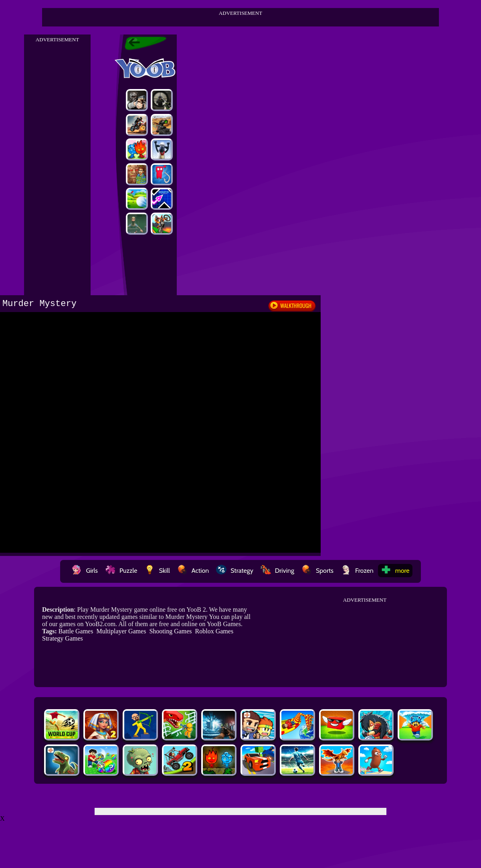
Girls (85, 571)
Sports (317, 571)
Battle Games (76, 631)
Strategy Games (63, 638)
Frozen (357, 571)
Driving (277, 571)
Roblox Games (214, 631)
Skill (157, 571)
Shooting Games (170, 631)
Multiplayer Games (121, 631)
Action (193, 571)
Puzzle (121, 571)
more (395, 571)
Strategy (235, 571)
